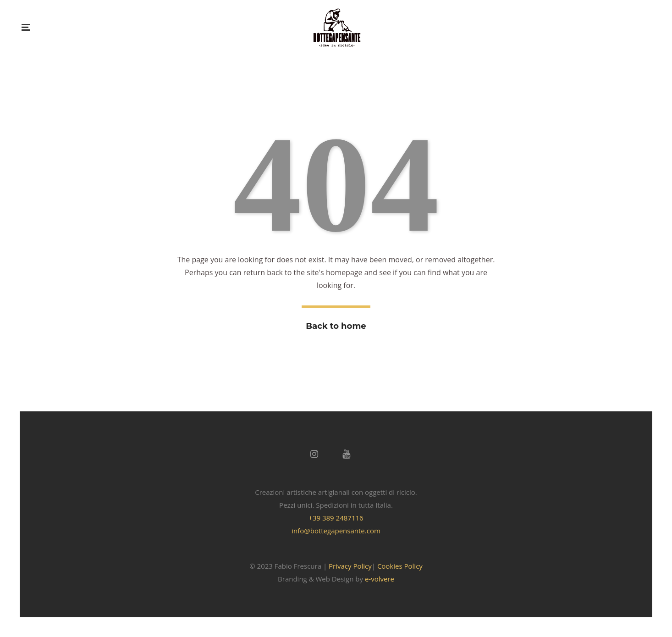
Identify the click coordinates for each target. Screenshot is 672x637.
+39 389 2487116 (336, 518)
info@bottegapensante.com (336, 531)
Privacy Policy (350, 566)
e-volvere (380, 579)
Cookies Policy (400, 566)
